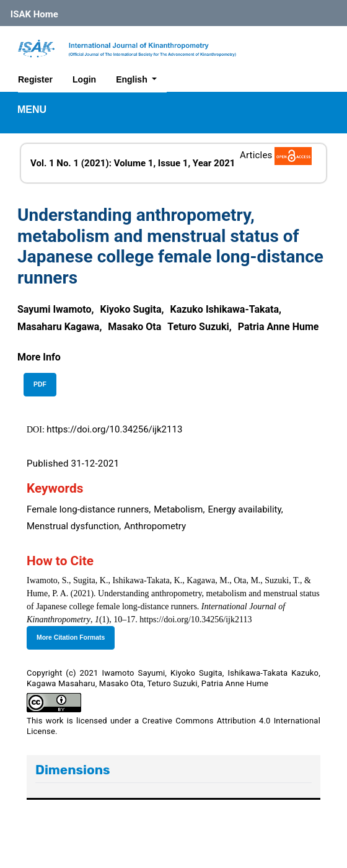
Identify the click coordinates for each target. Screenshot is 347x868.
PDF (40, 384)
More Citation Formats (71, 638)
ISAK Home (34, 14)
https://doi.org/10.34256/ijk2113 (114, 429)
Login (84, 79)
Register (35, 79)
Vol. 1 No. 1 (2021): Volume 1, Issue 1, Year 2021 (133, 163)
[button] (39, 357)
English (141, 78)
